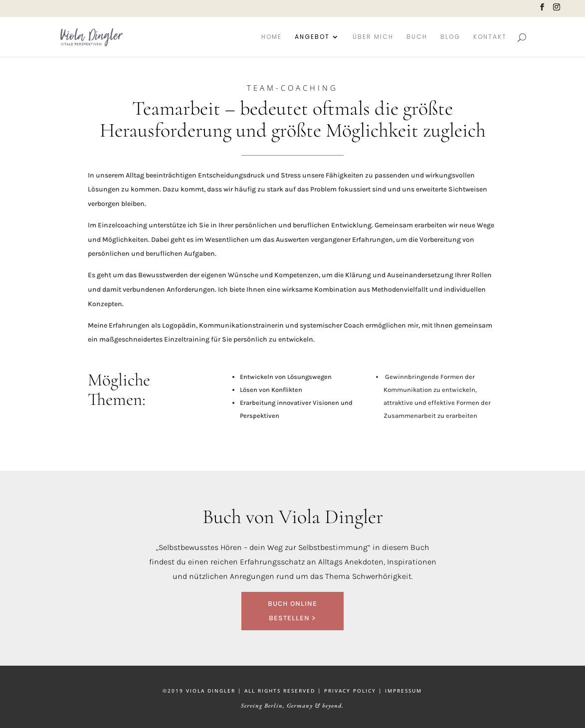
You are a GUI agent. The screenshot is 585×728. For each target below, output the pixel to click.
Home (272, 37)
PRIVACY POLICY (350, 691)
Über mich (373, 37)
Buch (417, 37)
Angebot (312, 37)
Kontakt (490, 37)
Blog (450, 37)
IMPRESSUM (403, 691)
